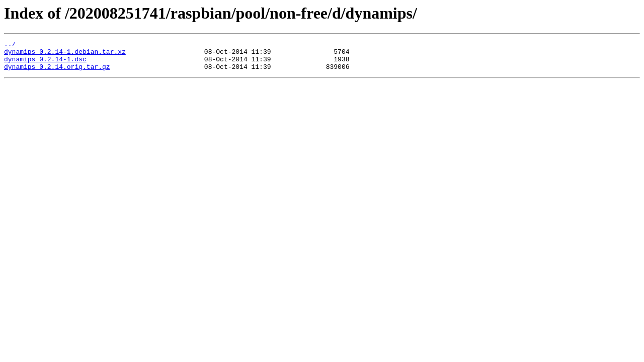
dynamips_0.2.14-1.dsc (45, 63)
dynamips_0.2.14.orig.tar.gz (57, 72)
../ (10, 45)
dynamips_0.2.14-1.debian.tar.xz (65, 54)
